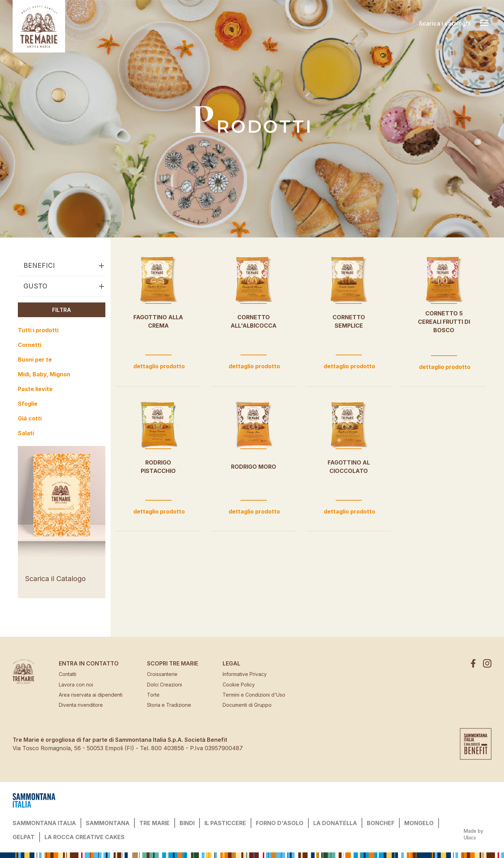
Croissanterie (162, 674)
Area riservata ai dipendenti (91, 695)
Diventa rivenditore (81, 705)
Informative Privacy (245, 674)
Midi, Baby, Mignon (44, 374)
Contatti (68, 674)
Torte (153, 695)
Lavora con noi (76, 685)
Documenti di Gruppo (247, 705)
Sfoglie (28, 404)
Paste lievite (35, 389)
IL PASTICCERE (225, 823)
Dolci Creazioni (164, 685)
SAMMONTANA (108, 823)
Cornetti (30, 345)
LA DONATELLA (335, 823)
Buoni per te (35, 360)
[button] (101, 266)
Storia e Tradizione (169, 705)
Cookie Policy (239, 685)
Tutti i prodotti (38, 330)
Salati (26, 433)
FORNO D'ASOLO (280, 823)
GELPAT (24, 837)
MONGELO (419, 823)
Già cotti (30, 418)
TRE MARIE (155, 823)
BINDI (187, 823)
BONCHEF (381, 823)
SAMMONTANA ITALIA (44, 823)
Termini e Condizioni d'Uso (254, 695)
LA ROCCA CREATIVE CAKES (85, 837)
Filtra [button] (62, 310)
